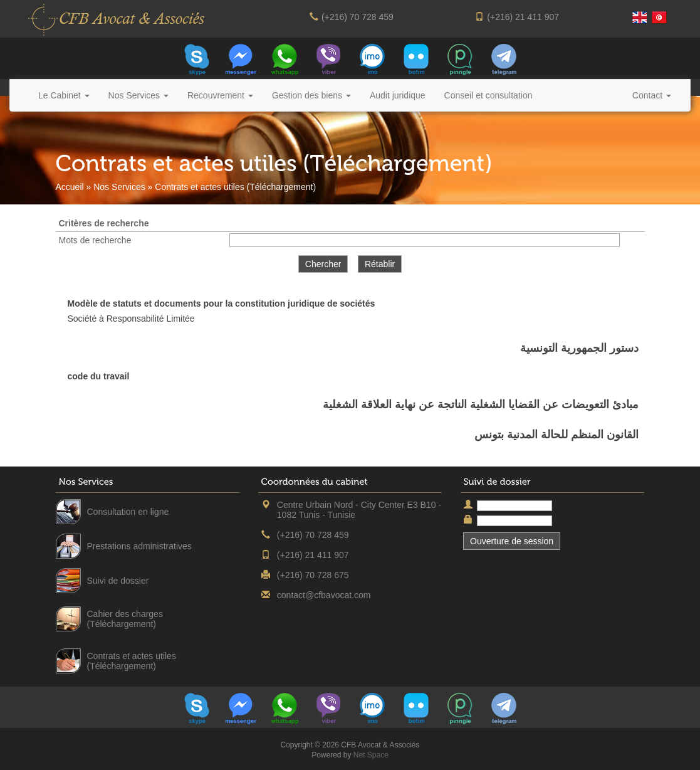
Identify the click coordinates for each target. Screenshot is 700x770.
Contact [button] (652, 95)
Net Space (371, 755)
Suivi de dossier (118, 581)
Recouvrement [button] (220, 95)
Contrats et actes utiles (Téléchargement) (132, 661)
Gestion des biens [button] (311, 95)
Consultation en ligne (128, 512)
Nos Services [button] (138, 95)
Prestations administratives (139, 546)
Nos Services (119, 187)
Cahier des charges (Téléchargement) (125, 619)
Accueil (70, 187)
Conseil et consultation (488, 95)
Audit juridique (398, 95)
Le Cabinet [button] (64, 95)
